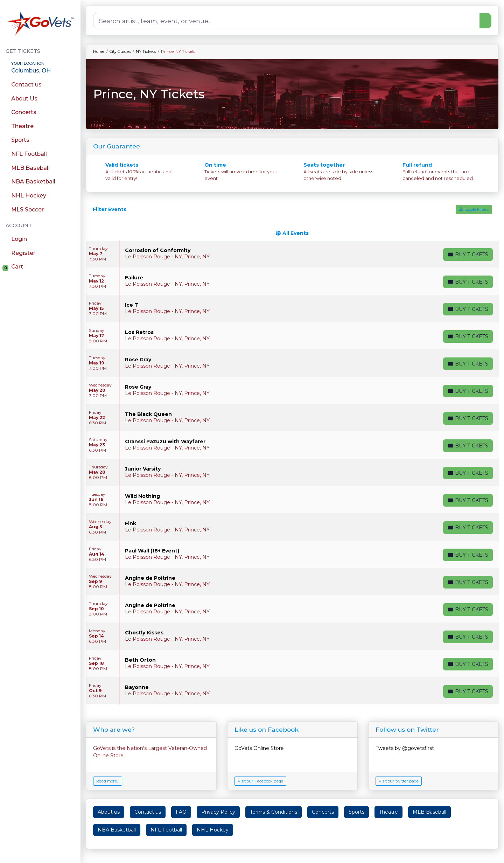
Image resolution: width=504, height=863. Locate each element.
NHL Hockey (213, 830)
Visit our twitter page (399, 781)
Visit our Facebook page (260, 781)
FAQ (181, 812)
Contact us (148, 812)
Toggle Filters (474, 209)
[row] (292, 254)
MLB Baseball (429, 812)
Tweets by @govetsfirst (405, 748)
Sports (356, 812)
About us (109, 812)
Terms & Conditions (274, 812)
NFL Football (166, 830)
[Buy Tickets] (468, 255)
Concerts (323, 812)
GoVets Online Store (259, 748)
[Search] (286, 21)
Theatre (388, 812)
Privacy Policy (218, 812)
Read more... (108, 781)
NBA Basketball (117, 830)
